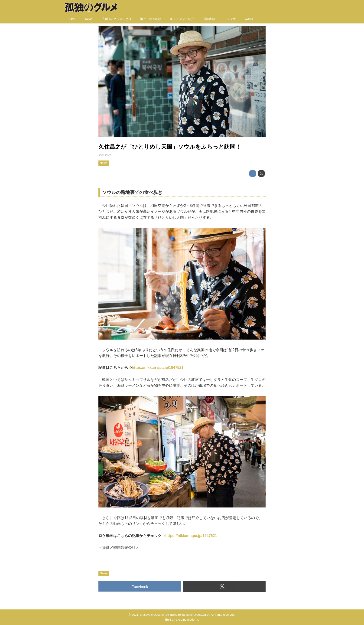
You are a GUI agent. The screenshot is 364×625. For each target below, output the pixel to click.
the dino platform (187, 620)
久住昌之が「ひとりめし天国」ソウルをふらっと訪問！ (170, 147)
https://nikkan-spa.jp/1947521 (158, 368)
